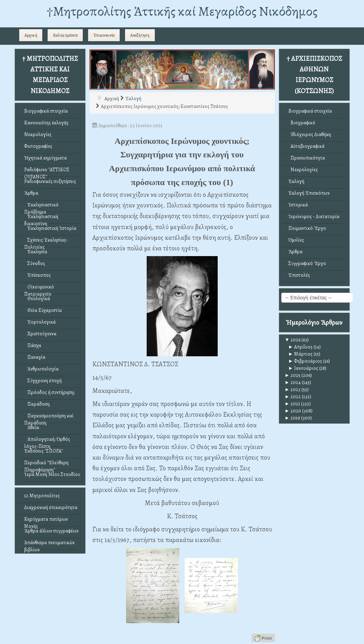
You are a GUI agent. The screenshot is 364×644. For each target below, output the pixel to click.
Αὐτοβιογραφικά (306, 146)
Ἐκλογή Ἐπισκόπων (309, 193)
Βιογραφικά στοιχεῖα (46, 111)
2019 (293, 418)
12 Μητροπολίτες (42, 496)
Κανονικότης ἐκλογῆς (46, 123)
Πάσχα (33, 345)
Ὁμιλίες (296, 240)
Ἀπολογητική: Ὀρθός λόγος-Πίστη (47, 441)
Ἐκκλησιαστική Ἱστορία (50, 228)
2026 (293, 340)
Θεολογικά (37, 299)
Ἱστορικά (298, 205)
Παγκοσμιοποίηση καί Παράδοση (49, 418)
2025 (293, 375)
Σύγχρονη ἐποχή (43, 381)
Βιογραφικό (302, 123)
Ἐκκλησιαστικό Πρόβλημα (41, 207)
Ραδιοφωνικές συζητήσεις (50, 181)
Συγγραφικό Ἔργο (307, 263)
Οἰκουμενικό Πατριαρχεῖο (39, 289)
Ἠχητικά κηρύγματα (45, 158)
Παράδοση (37, 404)
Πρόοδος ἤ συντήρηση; (49, 392)
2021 (293, 404)
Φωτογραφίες (38, 146)
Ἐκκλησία (36, 252)
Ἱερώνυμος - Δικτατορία (314, 217)
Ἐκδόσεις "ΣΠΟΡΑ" (44, 451)
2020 (293, 411)
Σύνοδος (35, 263)
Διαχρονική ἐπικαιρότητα (51, 507)
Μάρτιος (301, 354)
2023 (293, 389)
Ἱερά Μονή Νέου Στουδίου (52, 474)
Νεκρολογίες (38, 134)
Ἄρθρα (31, 193)
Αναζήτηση (140, 35)
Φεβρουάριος (305, 361)
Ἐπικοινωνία (104, 35)
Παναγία (35, 357)
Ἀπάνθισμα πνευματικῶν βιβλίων (49, 544)
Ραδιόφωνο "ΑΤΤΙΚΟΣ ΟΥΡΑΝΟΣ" (47, 171)
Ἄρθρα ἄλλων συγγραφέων (51, 531)
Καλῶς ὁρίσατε (65, 35)
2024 (293, 382)
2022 (293, 397)
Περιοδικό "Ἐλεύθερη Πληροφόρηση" (46, 464)
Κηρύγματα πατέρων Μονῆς (46, 521)
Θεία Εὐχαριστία (43, 310)
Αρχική (31, 35)
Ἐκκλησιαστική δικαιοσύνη (41, 218)
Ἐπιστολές (299, 275)
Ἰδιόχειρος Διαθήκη (310, 134)
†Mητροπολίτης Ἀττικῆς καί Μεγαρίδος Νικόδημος (182, 11)
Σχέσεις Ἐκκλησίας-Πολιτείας (46, 242)
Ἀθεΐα (32, 427)
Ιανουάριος (303, 368)
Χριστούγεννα (40, 334)
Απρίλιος (301, 347)
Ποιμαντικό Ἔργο (307, 228)
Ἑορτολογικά (40, 322)
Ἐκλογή (296, 181)
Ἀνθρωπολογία (41, 369)
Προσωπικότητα (307, 158)
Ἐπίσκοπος (37, 275)
